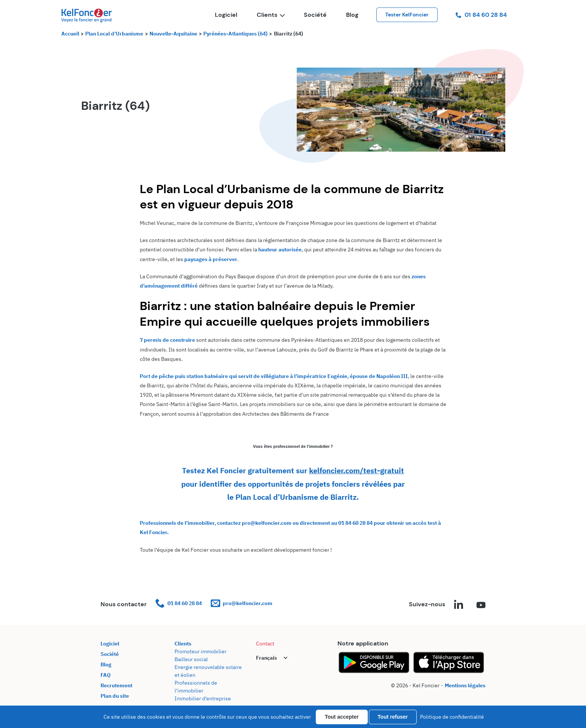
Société (315, 15)
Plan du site (115, 696)
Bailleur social (191, 659)
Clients (271, 15)
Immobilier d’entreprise (203, 698)
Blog (352, 15)
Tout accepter (342, 717)
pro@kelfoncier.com (242, 603)
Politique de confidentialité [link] (452, 717)
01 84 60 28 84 (481, 15)
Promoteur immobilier (201, 651)
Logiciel (226, 15)
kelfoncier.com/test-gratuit (357, 470)
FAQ (106, 675)
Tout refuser (393, 717)
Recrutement (116, 685)
